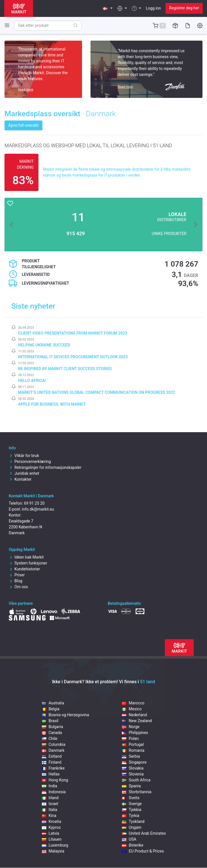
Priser (17, 575)
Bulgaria (52, 727)
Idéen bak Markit (26, 557)
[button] (108, 8)
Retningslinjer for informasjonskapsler (45, 467)
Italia (49, 810)
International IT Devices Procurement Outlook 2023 (73, 357)
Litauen (52, 839)
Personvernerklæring (30, 462)
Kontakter (20, 479)
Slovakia (133, 768)
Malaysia (53, 851)
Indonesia (54, 792)
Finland (52, 762)
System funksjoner (28, 563)
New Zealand (137, 721)
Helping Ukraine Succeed (44, 345)
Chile (50, 739)
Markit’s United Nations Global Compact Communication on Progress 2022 (97, 392)
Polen (130, 739)
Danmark (53, 750)
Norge (131, 727)
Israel (50, 804)
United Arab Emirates (144, 833)
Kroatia (52, 821)
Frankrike (53, 768)
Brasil (50, 721)
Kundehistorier (24, 569)
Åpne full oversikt (23, 125)
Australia (53, 703)
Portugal (133, 744)
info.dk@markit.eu (38, 509)
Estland (52, 756)
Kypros (51, 827)
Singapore (134, 762)
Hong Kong (55, 780)
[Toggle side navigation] (7, 25)
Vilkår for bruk (24, 456)
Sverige (132, 804)
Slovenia (133, 774)
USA (129, 839)
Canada (52, 733)
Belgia (51, 709)
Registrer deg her (184, 8)
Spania (131, 786)
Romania (133, 750)
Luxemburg (55, 845)
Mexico (132, 709)
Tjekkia (131, 810)
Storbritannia (137, 792)
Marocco (133, 703)
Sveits (131, 798)
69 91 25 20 (34, 503)
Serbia (131, 756)
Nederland (134, 715)
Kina (49, 816)
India (49, 786)
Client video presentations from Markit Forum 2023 (73, 333)
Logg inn (153, 8)
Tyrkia (131, 816)
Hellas (51, 774)
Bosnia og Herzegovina (65, 715)
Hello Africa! (32, 381)
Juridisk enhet (24, 473)
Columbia (54, 744)
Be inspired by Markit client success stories (65, 369)
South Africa (136, 780)
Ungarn (132, 827)
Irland (50, 798)
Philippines (135, 733)
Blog (16, 581)
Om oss (18, 587)
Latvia (51, 833)
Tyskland (133, 821)
